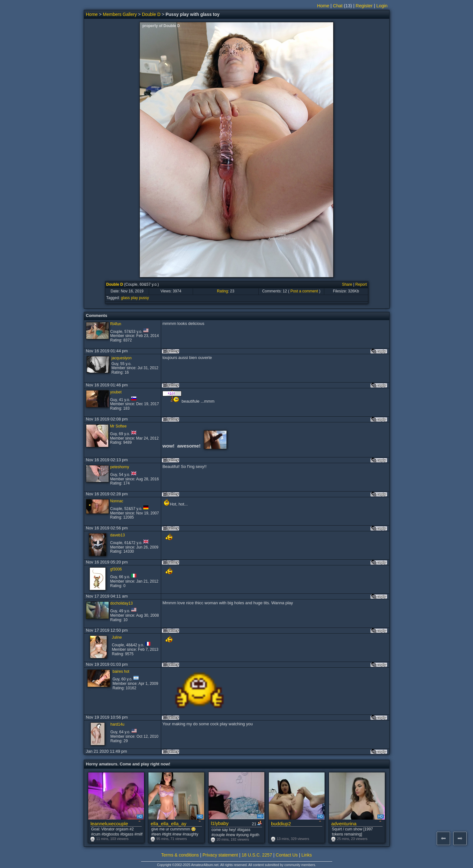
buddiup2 (281, 824)
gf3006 (116, 569)
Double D (151, 14)
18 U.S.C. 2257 (257, 855)
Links (307, 855)
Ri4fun (116, 324)
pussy (144, 298)
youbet (116, 392)
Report (361, 284)
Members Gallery (120, 14)
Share (347, 284)
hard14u (117, 724)
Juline (117, 637)
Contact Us (287, 855)
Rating (222, 291)
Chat (338, 6)
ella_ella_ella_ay (168, 824)
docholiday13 (122, 603)
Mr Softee (118, 426)
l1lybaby (220, 823)
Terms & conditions (180, 855)
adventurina (344, 824)
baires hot (121, 671)
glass (125, 298)
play (134, 298)
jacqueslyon (122, 358)
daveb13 (118, 535)
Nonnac (117, 501)
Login (382, 6)
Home (323, 6)
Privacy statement (220, 855)
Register (364, 6)
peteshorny (120, 467)
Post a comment (304, 291)
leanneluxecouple (109, 824)
